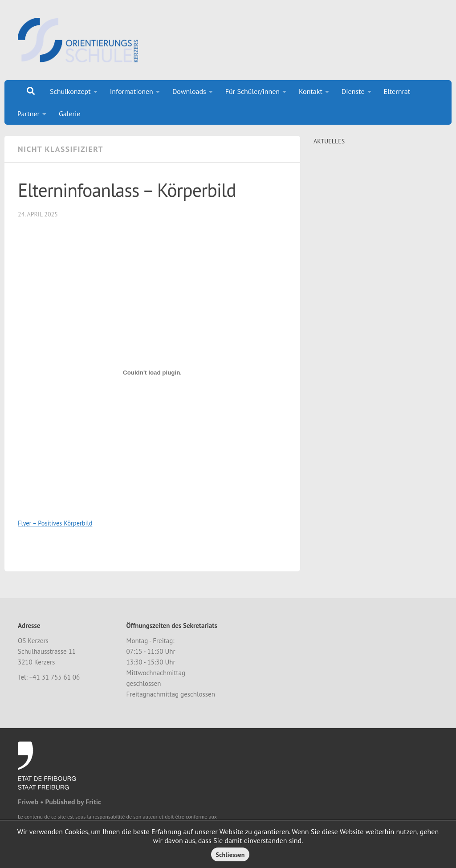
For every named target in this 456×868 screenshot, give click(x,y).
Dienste (353, 91)
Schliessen (230, 855)
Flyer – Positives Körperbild (55, 523)
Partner (28, 114)
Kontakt (311, 91)
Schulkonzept (70, 91)
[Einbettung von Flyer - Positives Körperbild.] (152, 373)
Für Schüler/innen (252, 91)
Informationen (132, 91)
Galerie (69, 114)
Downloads (189, 91)
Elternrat (397, 91)
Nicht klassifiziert (61, 149)
